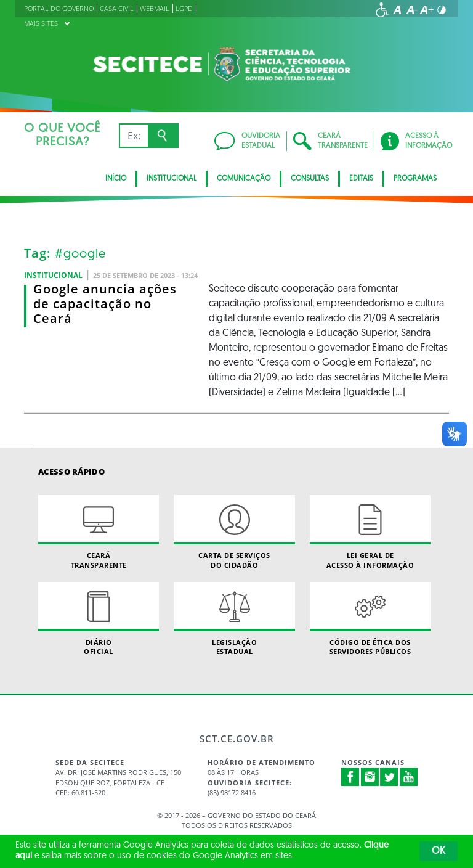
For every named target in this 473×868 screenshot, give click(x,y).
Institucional (172, 179)
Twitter (389, 777)
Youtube (409, 777)
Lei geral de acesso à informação (370, 532)
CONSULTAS (310, 179)
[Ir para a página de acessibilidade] (382, 10)
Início (116, 179)
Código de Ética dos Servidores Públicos (370, 619)
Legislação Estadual (234, 619)
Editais (361, 179)
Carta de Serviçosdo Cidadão (234, 532)
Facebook (350, 777)
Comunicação (244, 179)
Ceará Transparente (99, 532)
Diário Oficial (99, 619)
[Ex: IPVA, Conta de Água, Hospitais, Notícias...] (133, 136)
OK (439, 851)
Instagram (370, 777)
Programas (415, 179)
